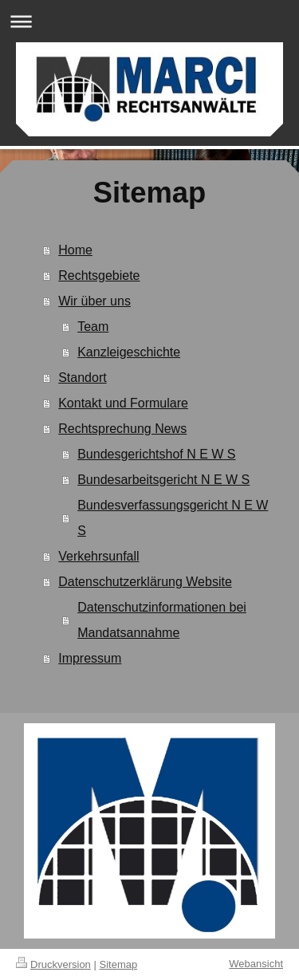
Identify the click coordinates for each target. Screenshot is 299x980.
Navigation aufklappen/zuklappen (149, 21)
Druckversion (53, 964)
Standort (82, 378)
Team (93, 327)
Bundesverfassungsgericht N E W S (173, 518)
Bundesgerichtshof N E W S (156, 454)
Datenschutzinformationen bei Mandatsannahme (162, 620)
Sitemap (119, 964)
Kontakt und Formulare (123, 403)
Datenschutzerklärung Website (145, 582)
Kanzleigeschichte (129, 352)
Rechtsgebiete (99, 276)
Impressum (90, 658)
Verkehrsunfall (98, 556)
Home (75, 250)
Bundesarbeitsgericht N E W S (163, 480)
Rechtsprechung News (122, 429)
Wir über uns (94, 301)
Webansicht (256, 964)
